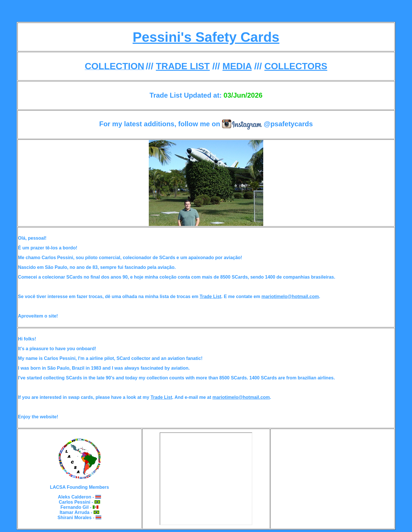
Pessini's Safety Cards (206, 37)
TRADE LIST (183, 66)
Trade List (211, 296)
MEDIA (237, 66)
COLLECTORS (296, 66)
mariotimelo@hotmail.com (290, 296)
